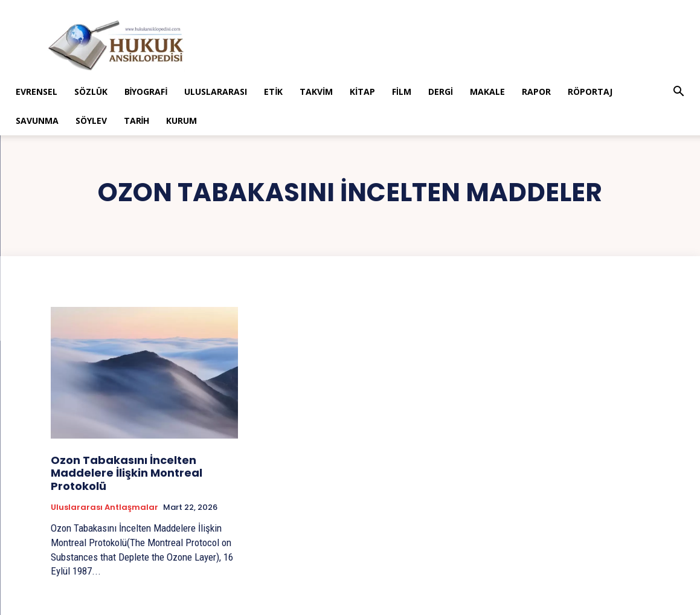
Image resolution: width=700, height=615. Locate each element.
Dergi (441, 92)
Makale (487, 92)
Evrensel (37, 92)
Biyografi (146, 92)
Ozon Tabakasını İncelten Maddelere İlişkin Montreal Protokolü (127, 473)
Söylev (91, 121)
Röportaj (590, 92)
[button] (678, 93)
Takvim (316, 92)
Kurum (181, 121)
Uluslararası (216, 92)
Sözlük (91, 92)
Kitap (362, 92)
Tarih (137, 121)
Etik (273, 92)
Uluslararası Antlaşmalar (104, 507)
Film (402, 92)
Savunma (37, 121)
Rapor (536, 92)
